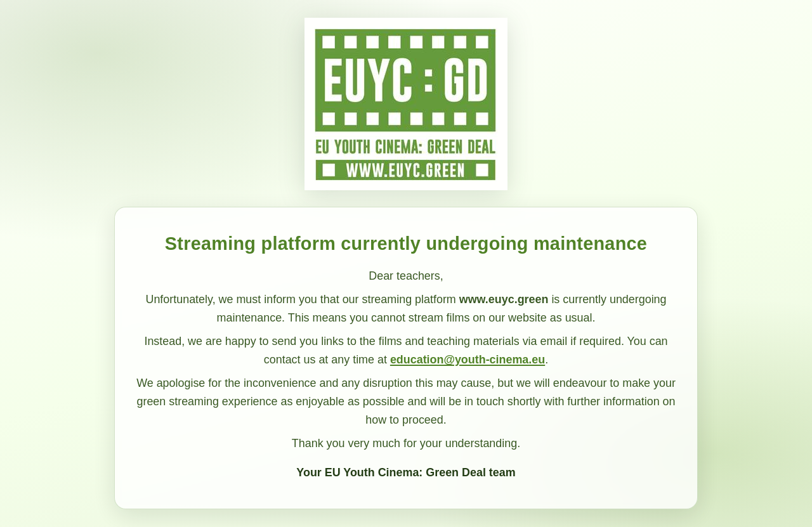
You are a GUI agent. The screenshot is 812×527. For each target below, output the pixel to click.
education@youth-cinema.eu (468, 360)
